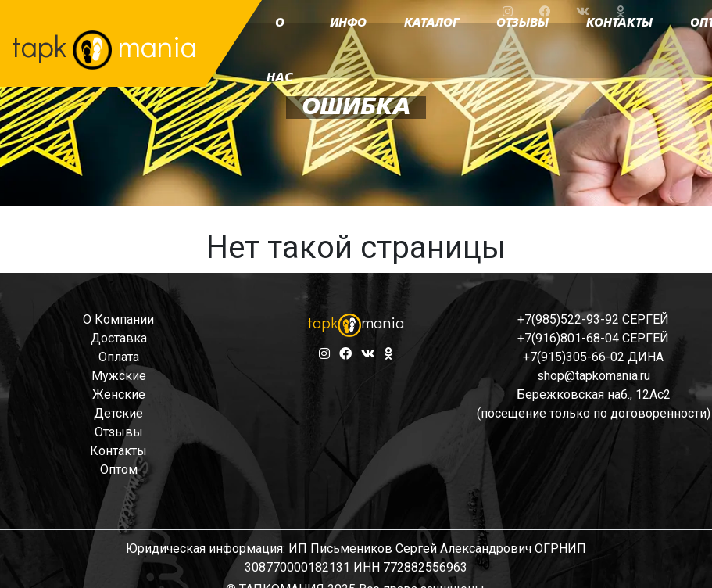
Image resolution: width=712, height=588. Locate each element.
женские (119, 394)
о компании (118, 319)
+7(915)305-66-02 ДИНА (593, 357)
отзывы (119, 432)
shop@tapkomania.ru (594, 376)
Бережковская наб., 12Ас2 (594, 394)
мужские (119, 376)
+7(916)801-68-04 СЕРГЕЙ (593, 338)
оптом (119, 470)
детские (118, 413)
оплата (119, 357)
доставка (119, 338)
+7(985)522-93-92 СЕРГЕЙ (593, 319)
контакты (118, 451)
